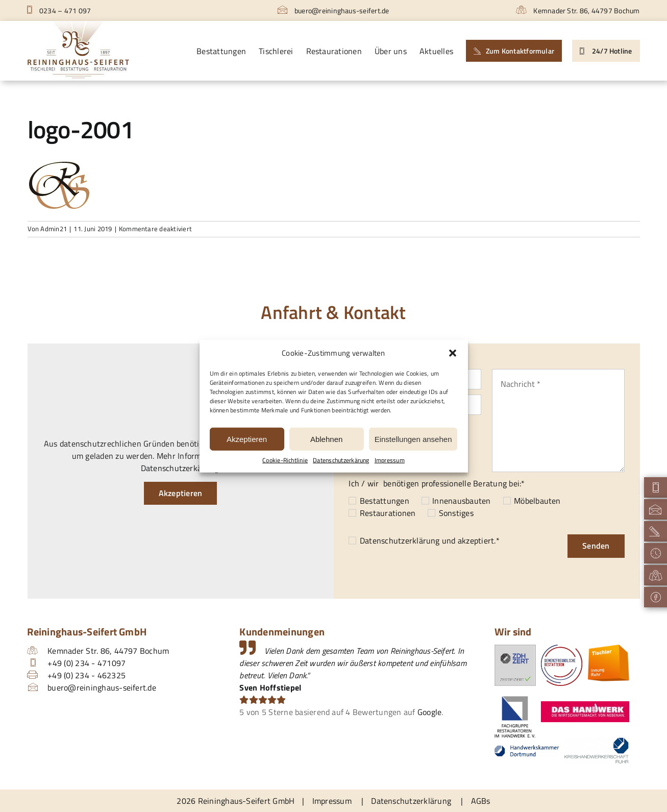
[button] (453, 353)
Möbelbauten (537, 501)
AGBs (481, 801)
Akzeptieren (247, 439)
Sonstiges (456, 513)
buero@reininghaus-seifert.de (333, 10)
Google (429, 712)
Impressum (390, 460)
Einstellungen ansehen (413, 439)
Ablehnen (326, 439)
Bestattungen (385, 501)
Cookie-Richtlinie (285, 460)
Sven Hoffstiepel (270, 687)
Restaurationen (388, 513)
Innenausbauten (461, 501)
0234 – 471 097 (59, 10)
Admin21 (54, 229)
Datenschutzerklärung (400, 540)
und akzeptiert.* (430, 540)
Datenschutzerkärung (341, 460)
